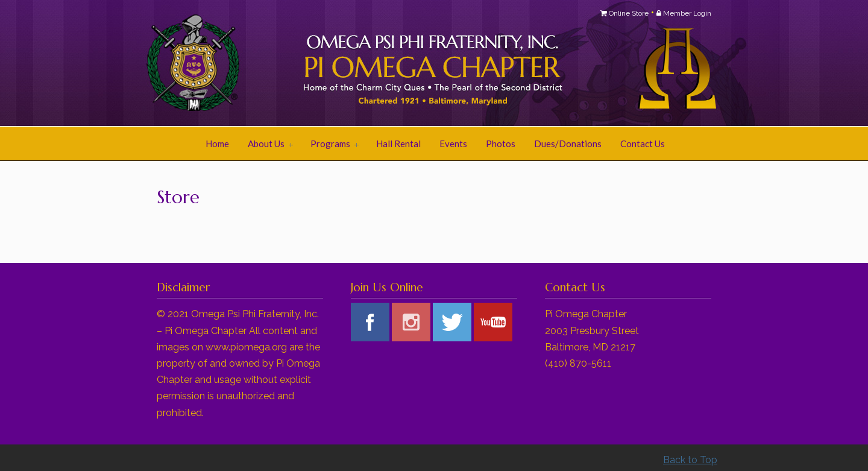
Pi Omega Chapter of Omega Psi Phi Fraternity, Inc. (307, 64)
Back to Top (690, 460)
